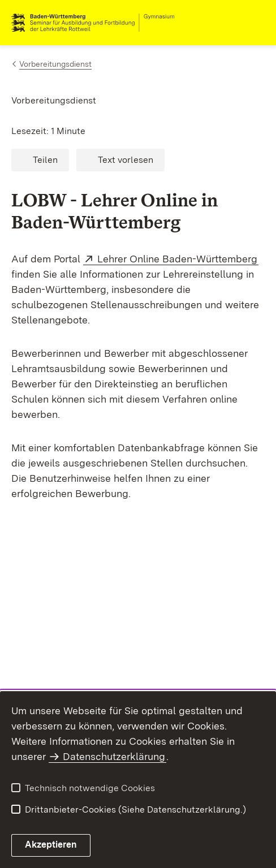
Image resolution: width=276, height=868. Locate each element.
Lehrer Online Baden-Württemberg (178, 259)
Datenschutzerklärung (114, 756)
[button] (40, 160)
